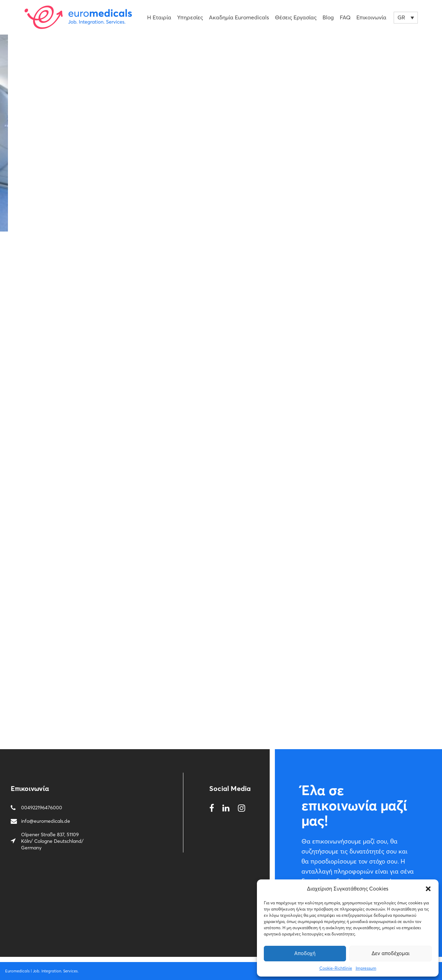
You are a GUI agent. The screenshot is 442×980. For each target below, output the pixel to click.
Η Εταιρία (159, 17)
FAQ (345, 17)
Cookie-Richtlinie (336, 968)
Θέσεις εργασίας (296, 17)
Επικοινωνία (371, 17)
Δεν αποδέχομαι (391, 953)
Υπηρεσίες (190, 17)
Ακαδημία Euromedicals (239, 17)
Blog (328, 17)
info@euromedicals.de (46, 821)
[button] (428, 889)
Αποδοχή (305, 953)
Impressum (366, 968)
